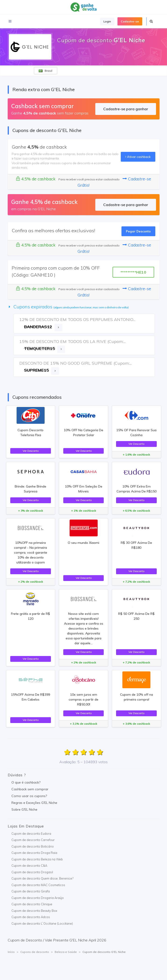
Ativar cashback (138, 157)
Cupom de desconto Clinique (32, 904)
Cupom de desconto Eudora (31, 834)
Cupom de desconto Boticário (33, 846)
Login (107, 21)
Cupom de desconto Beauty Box (34, 911)
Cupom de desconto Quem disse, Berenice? (42, 878)
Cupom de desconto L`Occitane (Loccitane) (42, 923)
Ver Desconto (31, 451)
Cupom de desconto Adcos (31, 917)
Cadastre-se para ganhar (126, 109)
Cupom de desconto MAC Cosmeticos (38, 885)
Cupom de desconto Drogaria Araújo (38, 898)
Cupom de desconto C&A (29, 866)
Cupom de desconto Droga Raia (34, 853)
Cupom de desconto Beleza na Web (37, 859)
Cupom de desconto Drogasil (32, 872)
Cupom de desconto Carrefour (33, 840)
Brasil (46, 71)
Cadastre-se (130, 21)
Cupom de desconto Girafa (31, 891)
